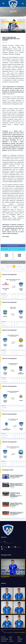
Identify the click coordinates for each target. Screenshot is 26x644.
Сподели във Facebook (13, 246)
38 (8, 266)
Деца (11, 639)
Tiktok (3, 550)
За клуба (3, 637)
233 (2, 269)
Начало (11, 13)
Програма (20, 639)
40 (14, 266)
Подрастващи (4, 639)
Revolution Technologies (20, 632)
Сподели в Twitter (13, 249)
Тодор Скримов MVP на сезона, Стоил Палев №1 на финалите (17, 476)
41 (17, 266)
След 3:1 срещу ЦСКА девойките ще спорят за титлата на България (16, 504)
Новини (19, 641)
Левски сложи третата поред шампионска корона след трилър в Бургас (17, 485)
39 (11, 266)
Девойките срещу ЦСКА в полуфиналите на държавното (17, 513)
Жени (19, 637)
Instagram (17, 547)
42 (20, 266)
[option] (13, 26)
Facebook (4, 547)
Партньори (4, 641)
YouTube (11, 547)
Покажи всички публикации (13, 262)
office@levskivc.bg (9, 543)
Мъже (11, 637)
